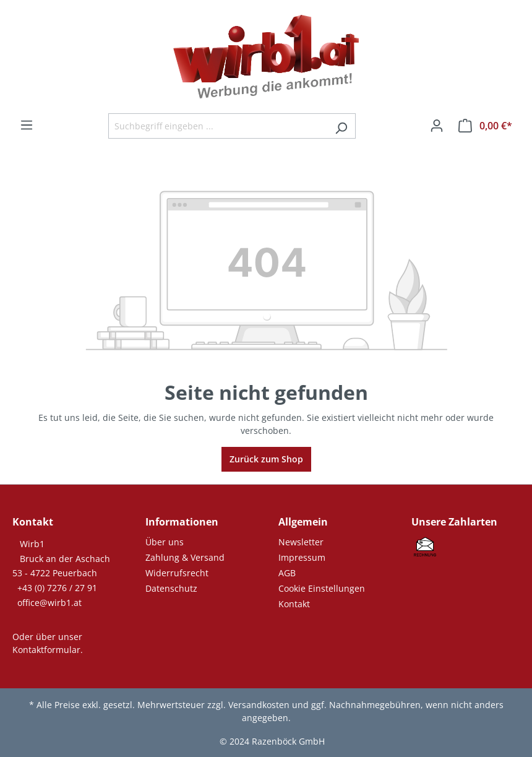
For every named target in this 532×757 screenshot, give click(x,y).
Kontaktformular (46, 650)
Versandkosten (259, 705)
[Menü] (27, 125)
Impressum (302, 557)
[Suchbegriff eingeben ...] (218, 126)
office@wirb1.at (49, 603)
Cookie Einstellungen (322, 588)
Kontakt (294, 604)
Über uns (165, 542)
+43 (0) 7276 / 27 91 (57, 588)
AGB (287, 573)
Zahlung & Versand (185, 557)
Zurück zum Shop (266, 459)
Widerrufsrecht (177, 573)
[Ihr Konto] (437, 126)
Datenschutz (171, 588)
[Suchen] (341, 126)
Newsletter (301, 542)
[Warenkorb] (485, 126)
